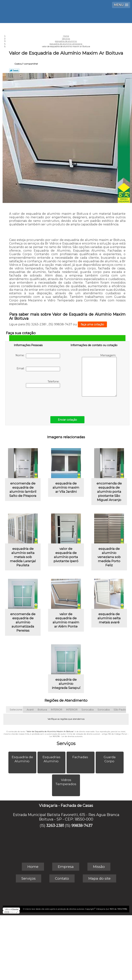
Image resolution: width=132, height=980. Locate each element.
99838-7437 (82, 826)
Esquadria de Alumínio (22, 759)
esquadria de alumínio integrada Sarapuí (66, 684)
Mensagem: (99, 375)
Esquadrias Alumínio (51, 759)
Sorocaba (88, 709)
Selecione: (16, 709)
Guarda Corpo (110, 759)
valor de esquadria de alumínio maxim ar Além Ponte (66, 620)
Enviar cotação (67, 420)
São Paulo (120, 709)
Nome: (38, 356)
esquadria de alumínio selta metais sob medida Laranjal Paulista (23, 557)
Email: (38, 369)
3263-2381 (55, 826)
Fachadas (81, 757)
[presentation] (37, 401)
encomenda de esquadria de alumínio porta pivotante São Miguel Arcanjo (109, 492)
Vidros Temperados (66, 782)
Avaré (30, 709)
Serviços (66, 743)
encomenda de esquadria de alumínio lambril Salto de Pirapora (23, 490)
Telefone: (43, 384)
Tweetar (14, 70)
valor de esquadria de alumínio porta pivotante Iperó (66, 555)
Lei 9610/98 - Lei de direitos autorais (66, 736)
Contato (62, 878)
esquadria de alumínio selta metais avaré (109, 618)
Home (33, 867)
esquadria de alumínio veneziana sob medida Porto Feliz (109, 557)
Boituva (42, 709)
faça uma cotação (92, 324)
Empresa (66, 867)
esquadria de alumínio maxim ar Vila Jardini (66, 487)
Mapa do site (99, 878)
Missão (99, 867)
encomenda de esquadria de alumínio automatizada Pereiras (23, 622)
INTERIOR (57, 709)
